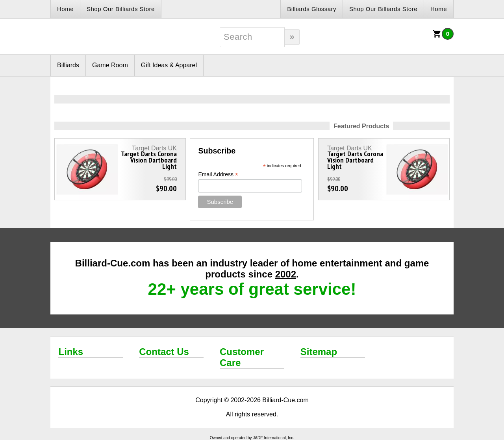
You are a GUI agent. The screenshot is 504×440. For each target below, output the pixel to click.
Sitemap (319, 352)
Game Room (110, 65)
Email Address (218, 175)
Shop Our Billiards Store (121, 9)
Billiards (68, 65)
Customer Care (242, 357)
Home (65, 9)
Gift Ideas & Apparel (169, 65)
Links (71, 352)
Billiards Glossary (312, 9)
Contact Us (164, 352)
